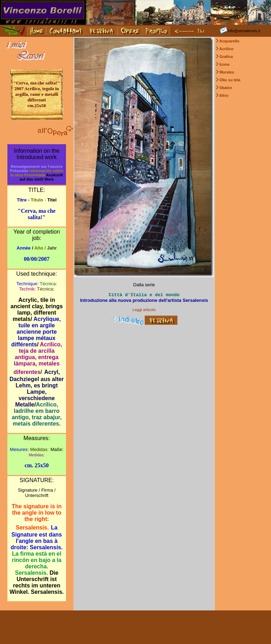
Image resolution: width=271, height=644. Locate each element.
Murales (227, 72)
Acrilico (226, 49)
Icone (225, 64)
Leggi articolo (144, 310)
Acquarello (229, 41)
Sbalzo (226, 88)
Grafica (226, 57)
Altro (224, 95)
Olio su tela (230, 80)
